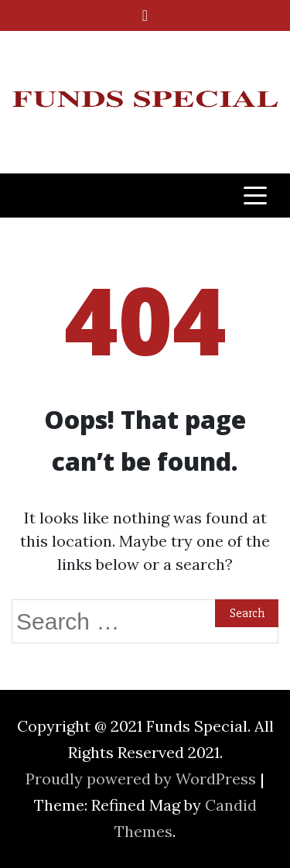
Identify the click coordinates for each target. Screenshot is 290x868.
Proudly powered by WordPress (143, 779)
